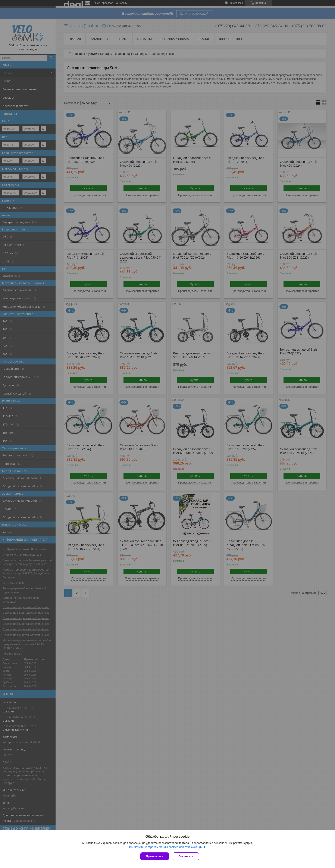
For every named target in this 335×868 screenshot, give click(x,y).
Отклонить (186, 856)
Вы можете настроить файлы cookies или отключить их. (166, 847)
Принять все (155, 856)
